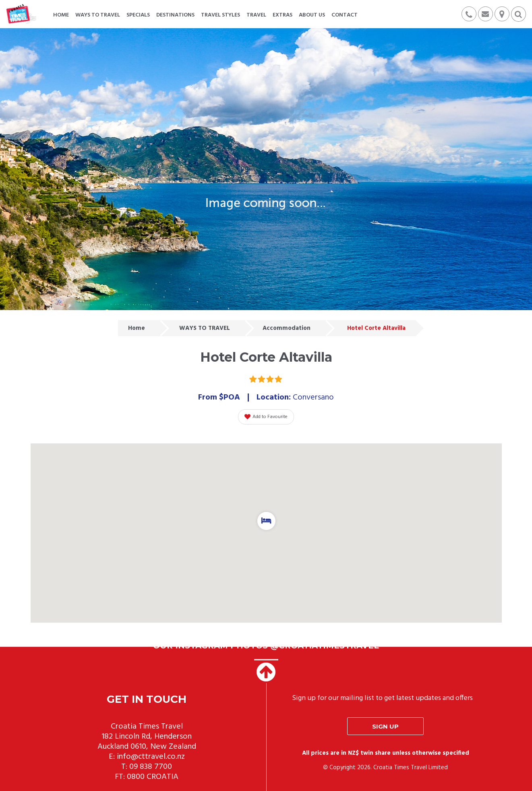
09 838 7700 (151, 767)
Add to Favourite (266, 417)
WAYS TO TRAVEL (205, 328)
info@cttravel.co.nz (151, 757)
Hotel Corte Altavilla (376, 328)
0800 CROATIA (153, 777)
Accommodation (287, 328)
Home (137, 328)
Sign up (385, 726)
